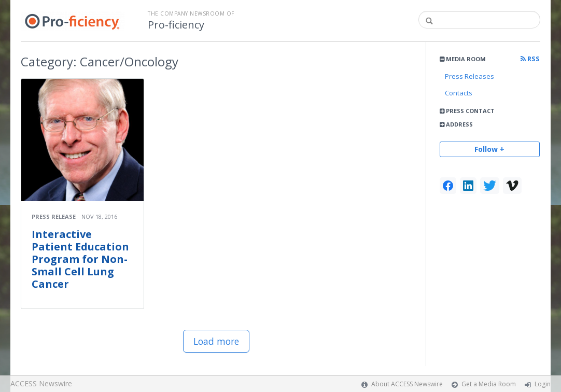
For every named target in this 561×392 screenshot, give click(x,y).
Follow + (489, 149)
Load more (216, 341)
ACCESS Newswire (41, 383)
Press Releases (469, 76)
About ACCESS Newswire (407, 384)
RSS (530, 59)
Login (543, 384)
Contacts (459, 93)
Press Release (54, 216)
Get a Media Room (489, 384)
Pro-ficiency (176, 25)
